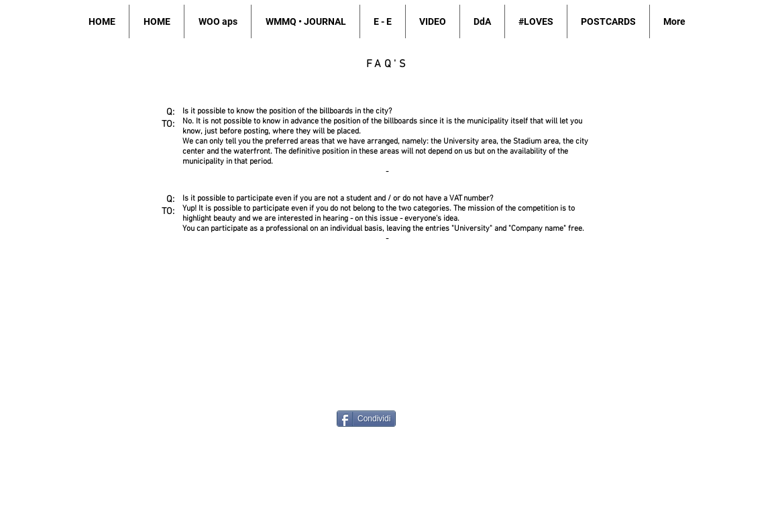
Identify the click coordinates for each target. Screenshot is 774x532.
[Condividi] (366, 419)
